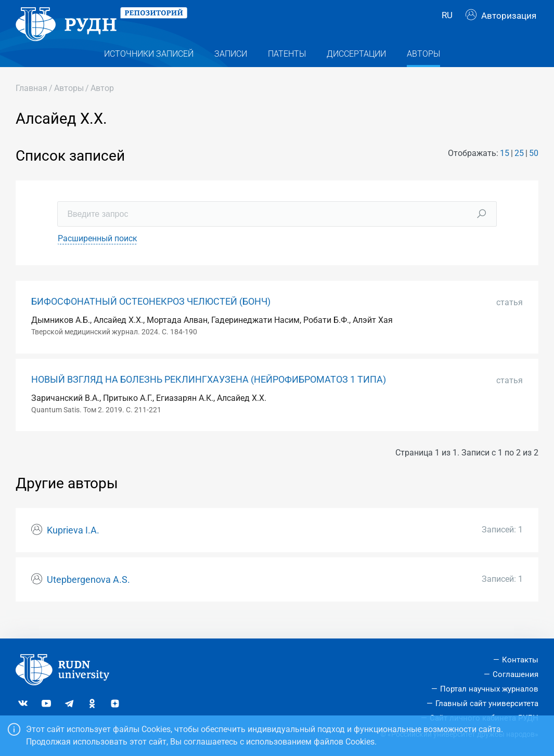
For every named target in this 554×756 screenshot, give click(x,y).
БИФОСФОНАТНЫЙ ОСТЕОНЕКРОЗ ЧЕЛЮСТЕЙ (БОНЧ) (151, 318)
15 (505, 170)
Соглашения (516, 674)
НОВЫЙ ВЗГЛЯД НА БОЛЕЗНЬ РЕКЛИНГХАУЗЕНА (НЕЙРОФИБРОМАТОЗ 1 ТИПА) (209, 396)
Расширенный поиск (98, 255)
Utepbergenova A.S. (88, 596)
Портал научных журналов (489, 689)
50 (534, 170)
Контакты (520, 660)
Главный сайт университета (487, 703)
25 (519, 170)
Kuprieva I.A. (73, 546)
